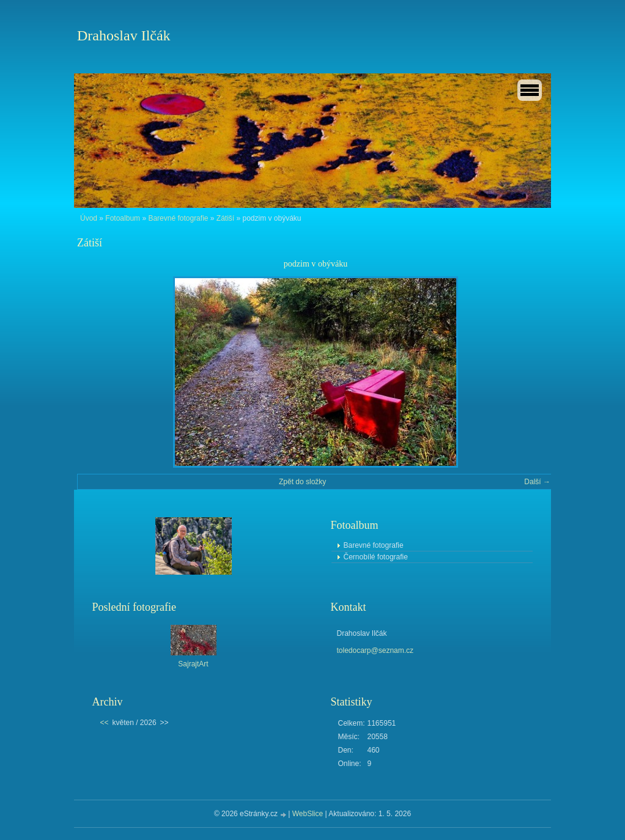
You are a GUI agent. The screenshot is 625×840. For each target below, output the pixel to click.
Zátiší (225, 218)
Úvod (89, 218)
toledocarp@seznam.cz (375, 650)
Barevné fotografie (178, 218)
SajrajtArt (193, 664)
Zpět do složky (302, 482)
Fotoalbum (123, 218)
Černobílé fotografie (376, 557)
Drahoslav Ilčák (124, 35)
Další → (537, 482)
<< (105, 723)
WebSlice (308, 814)
